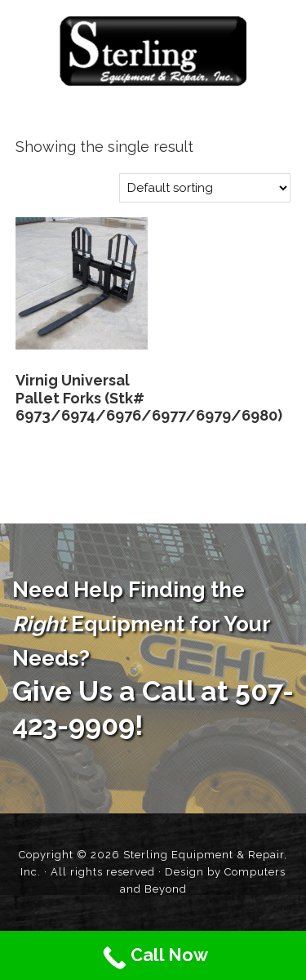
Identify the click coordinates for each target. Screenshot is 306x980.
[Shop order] (205, 188)
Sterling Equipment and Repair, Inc (153, 51)
